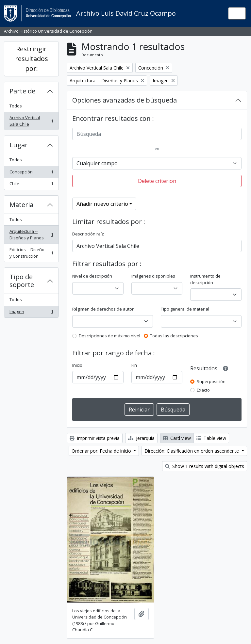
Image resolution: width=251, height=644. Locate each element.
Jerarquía (141, 438)
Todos (16, 106)
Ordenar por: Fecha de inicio (102, 451)
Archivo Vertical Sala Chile (31, 121)
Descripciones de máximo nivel (109, 336)
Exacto (203, 390)
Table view (211, 438)
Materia (21, 205)
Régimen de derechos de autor (103, 309)
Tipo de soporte (22, 281)
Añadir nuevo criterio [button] (102, 204)
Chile (31, 185)
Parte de (22, 91)
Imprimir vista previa (95, 438)
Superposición (211, 381)
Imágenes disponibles (153, 276)
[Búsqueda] (157, 134)
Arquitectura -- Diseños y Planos (31, 234)
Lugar (19, 145)
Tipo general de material (185, 309)
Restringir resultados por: (32, 59)
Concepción (31, 173)
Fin (134, 365)
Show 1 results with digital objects (205, 466)
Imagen (31, 313)
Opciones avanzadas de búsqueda (125, 100)
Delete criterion (157, 181)
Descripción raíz (88, 234)
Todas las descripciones (174, 336)
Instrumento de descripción (205, 279)
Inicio (77, 365)
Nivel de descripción (92, 276)
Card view (177, 438)
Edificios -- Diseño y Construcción (31, 253)
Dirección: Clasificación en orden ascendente (192, 451)
